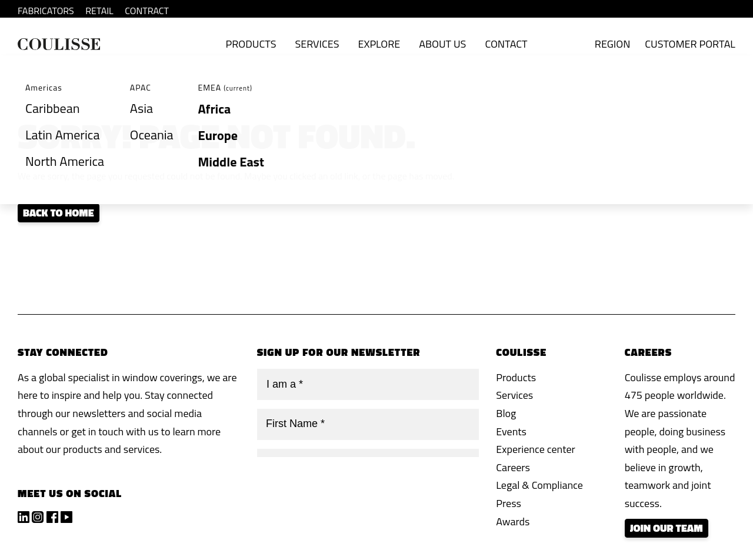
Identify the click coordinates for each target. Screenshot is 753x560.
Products (251, 44)
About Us (442, 44)
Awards (513, 521)
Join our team (667, 528)
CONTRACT (147, 11)
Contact (506, 44)
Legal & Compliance (539, 485)
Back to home (59, 213)
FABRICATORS (46, 11)
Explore (379, 44)
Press (509, 503)
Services (317, 44)
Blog (506, 413)
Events (511, 431)
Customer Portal (690, 44)
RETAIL (99, 11)
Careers (513, 467)
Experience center (535, 449)
